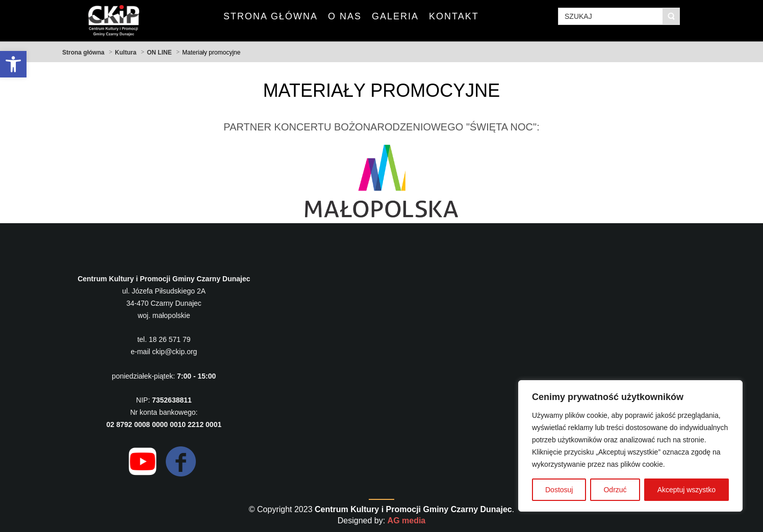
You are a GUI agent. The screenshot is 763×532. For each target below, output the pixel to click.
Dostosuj (559, 490)
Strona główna (83, 52)
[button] (13, 64)
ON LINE (159, 52)
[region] (630, 446)
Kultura (125, 52)
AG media (407, 521)
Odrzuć (615, 490)
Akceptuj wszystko (686, 490)
